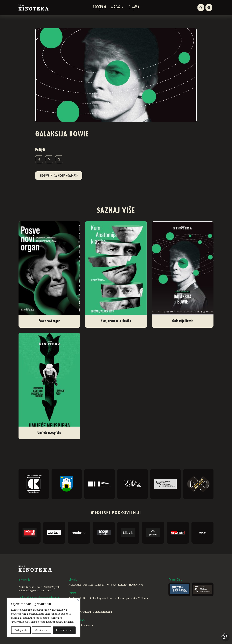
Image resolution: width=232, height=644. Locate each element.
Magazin (117, 8)
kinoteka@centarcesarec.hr (37, 590)
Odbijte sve (42, 630)
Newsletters (136, 585)
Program (99, 8)
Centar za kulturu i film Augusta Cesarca (92, 598)
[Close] (78, 600)
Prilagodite (21, 630)
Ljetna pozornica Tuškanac (134, 598)
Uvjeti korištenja (102, 612)
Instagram (87, 625)
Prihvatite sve (64, 630)
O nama (134, 8)
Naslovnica (75, 585)
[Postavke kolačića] (224, 636)
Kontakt (123, 585)
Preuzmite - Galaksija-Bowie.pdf (59, 176)
